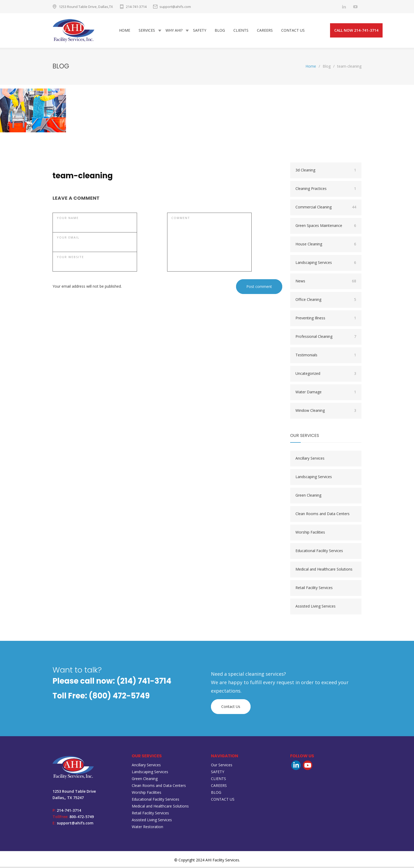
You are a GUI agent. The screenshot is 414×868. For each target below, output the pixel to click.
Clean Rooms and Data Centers (323, 515)
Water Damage (326, 393)
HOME (125, 31)
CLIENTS (241, 31)
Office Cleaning (326, 301)
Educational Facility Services (319, 552)
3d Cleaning (326, 171)
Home (311, 67)
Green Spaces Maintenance (326, 227)
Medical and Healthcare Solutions (324, 570)
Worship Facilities (310, 533)
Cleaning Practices (326, 190)
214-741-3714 (136, 7)
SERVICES (147, 31)
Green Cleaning (308, 496)
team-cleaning (83, 177)
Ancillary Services (310, 459)
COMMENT (181, 219)
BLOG (220, 31)
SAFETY (200, 31)
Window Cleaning (326, 412)
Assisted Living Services (316, 607)
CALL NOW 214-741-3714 (356, 31)
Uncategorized (326, 375)
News (326, 282)
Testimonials (326, 356)
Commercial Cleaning (326, 208)
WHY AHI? (174, 31)
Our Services (222, 766)
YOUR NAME (68, 219)
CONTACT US (293, 31)
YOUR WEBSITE (70, 258)
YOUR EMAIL (68, 239)
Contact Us (231, 708)
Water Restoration (147, 828)
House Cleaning (326, 245)
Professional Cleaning (326, 338)
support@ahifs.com (175, 7)
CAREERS (265, 31)
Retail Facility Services (314, 589)
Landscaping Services (326, 264)
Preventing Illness (326, 319)
